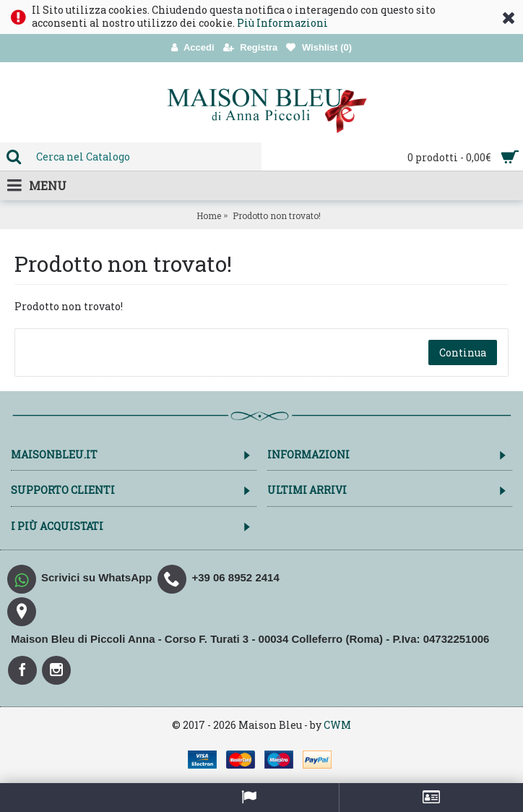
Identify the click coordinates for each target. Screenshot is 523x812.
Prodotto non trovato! (277, 215)
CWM (337, 725)
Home (209, 215)
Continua (463, 352)
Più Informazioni (282, 23)
